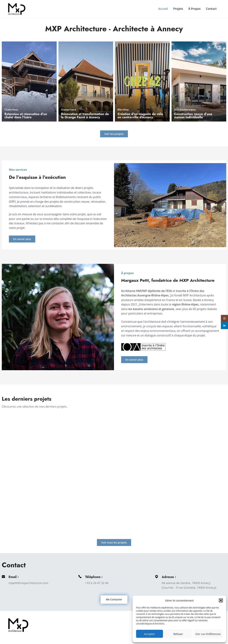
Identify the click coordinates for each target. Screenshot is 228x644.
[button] (221, 600)
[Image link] (18, 625)
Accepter (150, 634)
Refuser (178, 634)
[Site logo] (17, 9)
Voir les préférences (208, 634)
